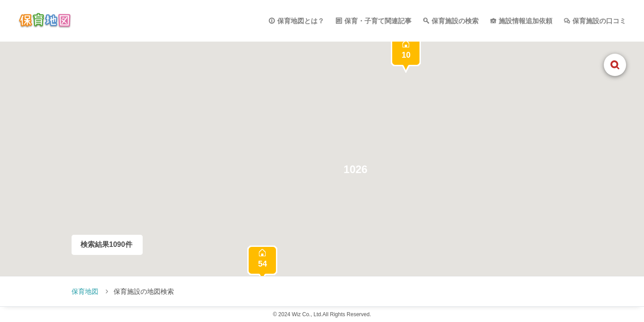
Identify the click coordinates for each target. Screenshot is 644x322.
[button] (356, 169)
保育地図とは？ (301, 21)
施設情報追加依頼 (525, 21)
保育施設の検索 (455, 21)
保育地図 (85, 291)
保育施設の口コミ (599, 21)
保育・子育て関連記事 (378, 21)
